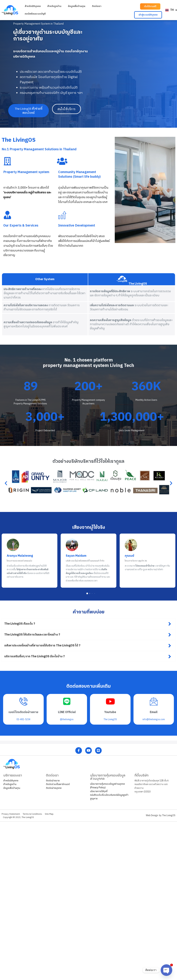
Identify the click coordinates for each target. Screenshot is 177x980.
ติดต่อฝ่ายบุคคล (54, 788)
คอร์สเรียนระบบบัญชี (35, 14)
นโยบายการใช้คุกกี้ (99, 791)
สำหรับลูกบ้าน (54, 6)
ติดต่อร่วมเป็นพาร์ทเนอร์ (58, 784)
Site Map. (53, 814)
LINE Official (67, 712)
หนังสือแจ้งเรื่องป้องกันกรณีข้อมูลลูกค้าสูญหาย (109, 797)
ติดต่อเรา (97, 6)
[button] (150, 6)
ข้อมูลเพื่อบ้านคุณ (77, 6)
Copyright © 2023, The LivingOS (20, 817)
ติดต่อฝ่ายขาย (53, 781)
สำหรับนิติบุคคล (33, 6)
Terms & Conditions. (35, 814)
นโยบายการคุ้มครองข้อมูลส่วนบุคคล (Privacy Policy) (107, 786)
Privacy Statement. (11, 814)
